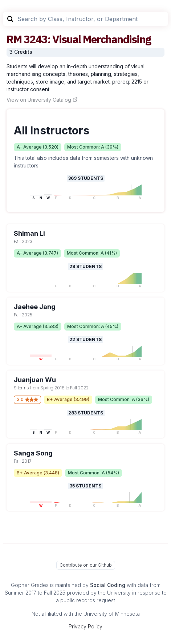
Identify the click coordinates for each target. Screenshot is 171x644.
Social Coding (108, 585)
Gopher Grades (30, 585)
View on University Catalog (42, 100)
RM (14, 39)
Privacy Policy (85, 626)
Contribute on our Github (86, 565)
